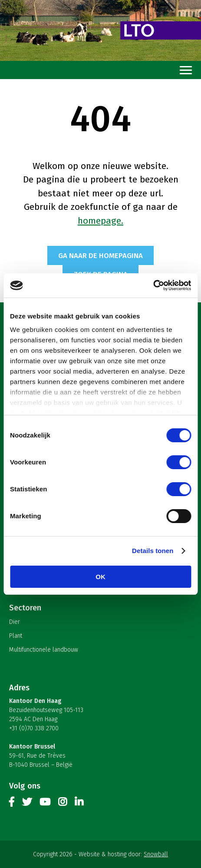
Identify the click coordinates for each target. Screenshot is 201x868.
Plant (16, 636)
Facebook (12, 804)
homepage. (100, 221)
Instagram (63, 804)
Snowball (156, 854)
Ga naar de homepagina (100, 255)
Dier (15, 622)
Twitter (27, 804)
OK (100, 577)
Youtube (45, 804)
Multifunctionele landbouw (44, 650)
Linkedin (79, 804)
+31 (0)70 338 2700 (34, 728)
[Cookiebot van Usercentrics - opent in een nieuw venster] (153, 285)
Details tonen (153, 551)
